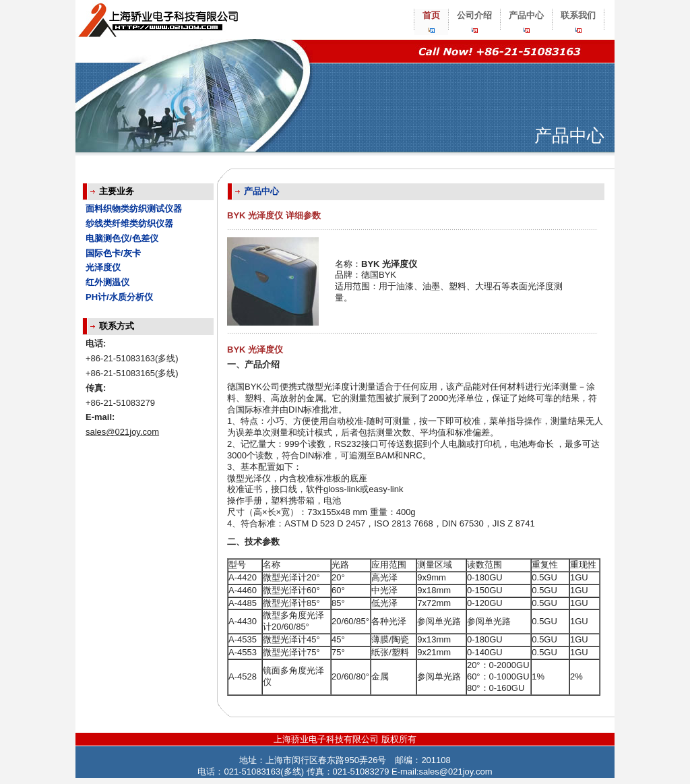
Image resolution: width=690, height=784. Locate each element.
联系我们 (578, 15)
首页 (431, 15)
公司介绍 (474, 15)
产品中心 (526, 15)
